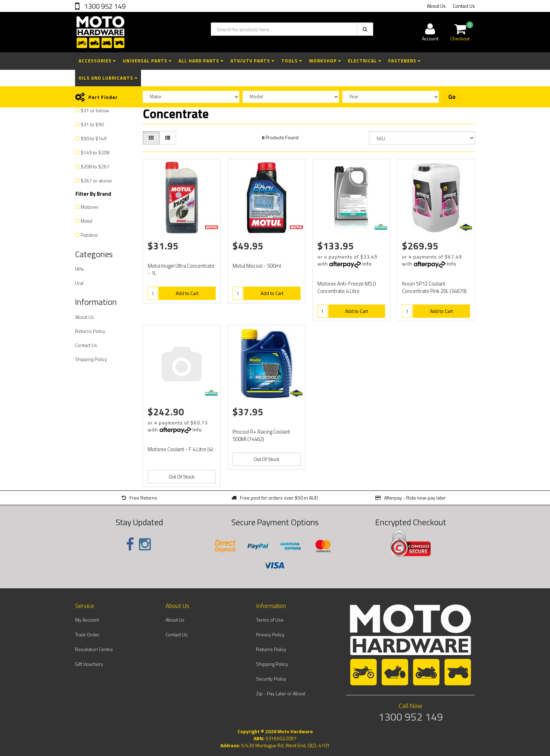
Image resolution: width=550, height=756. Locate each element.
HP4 (79, 269)
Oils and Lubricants (108, 78)
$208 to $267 (95, 166)
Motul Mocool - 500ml (257, 266)
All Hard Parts (201, 61)
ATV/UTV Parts (252, 61)
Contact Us (464, 6)
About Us (436, 6)
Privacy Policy (270, 634)
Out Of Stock (182, 477)
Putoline (89, 235)
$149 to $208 (95, 152)
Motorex (89, 207)
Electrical (365, 61)
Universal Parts (147, 61)
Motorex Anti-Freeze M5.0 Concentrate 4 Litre (347, 287)
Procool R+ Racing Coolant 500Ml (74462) (261, 435)
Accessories (97, 61)
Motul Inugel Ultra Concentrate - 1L (181, 269)
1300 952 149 (104, 6)
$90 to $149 (94, 138)
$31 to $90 (92, 124)
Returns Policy (90, 331)
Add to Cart (187, 293)
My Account (87, 620)
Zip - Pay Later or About (281, 693)
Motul (86, 221)
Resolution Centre (94, 649)
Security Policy (271, 679)
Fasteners (404, 61)
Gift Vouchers (89, 664)
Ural (79, 283)
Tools (292, 61)
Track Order (87, 634)
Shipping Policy (91, 359)
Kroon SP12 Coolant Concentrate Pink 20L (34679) (434, 287)
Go (452, 97)
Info (367, 264)
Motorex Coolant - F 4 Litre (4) (180, 449)
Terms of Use (270, 620)
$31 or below (95, 110)
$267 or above (96, 180)
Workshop (325, 61)
